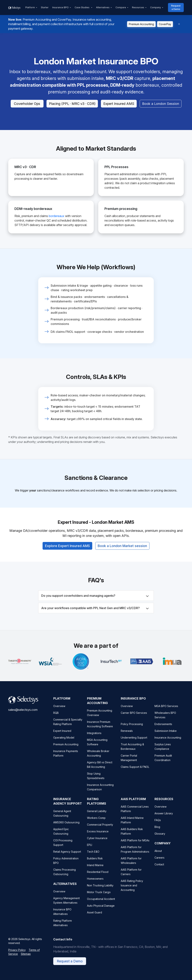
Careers (159, 863)
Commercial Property (100, 830)
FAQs (158, 826)
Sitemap (26, 959)
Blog (157, 832)
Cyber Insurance (97, 844)
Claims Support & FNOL (135, 772)
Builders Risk (95, 864)
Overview (59, 711)
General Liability (97, 817)
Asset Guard (94, 918)
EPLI (90, 850)
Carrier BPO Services (134, 718)
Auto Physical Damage (101, 911)
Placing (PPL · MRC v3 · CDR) (72, 104)
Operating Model (64, 743)
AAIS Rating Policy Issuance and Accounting (132, 891)
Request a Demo (176, 7)
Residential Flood (98, 877)
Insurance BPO (60, 7)
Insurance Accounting (168, 743)
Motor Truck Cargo (99, 898)
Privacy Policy (17, 955)
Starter (45, 7)
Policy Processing (132, 729)
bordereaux (57, 216)
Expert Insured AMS (119, 104)
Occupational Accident (101, 904)
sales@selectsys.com (23, 715)
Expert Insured (62, 736)
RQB (56, 718)
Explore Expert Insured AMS (67, 542)
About (158, 856)
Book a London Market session (122, 542)
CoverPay (165, 24)
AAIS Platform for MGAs (135, 846)
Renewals (127, 736)
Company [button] (156, 7)
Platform (30, 7)
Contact (159, 870)
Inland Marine (95, 871)
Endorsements (163, 729)
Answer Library (164, 819)
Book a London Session (161, 104)
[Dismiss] (179, 24)
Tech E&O (93, 857)
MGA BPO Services (166, 711)
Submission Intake (166, 736)
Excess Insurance (98, 837)
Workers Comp (96, 823)
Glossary (160, 839)
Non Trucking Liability (100, 891)
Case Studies (82, 7)
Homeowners (95, 884)
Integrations (94, 738)
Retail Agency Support (67, 857)
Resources (138, 7)
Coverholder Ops (27, 104)
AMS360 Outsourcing (66, 828)
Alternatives (103, 7)
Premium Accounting (141, 24)
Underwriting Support (134, 743)
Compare (121, 7)
